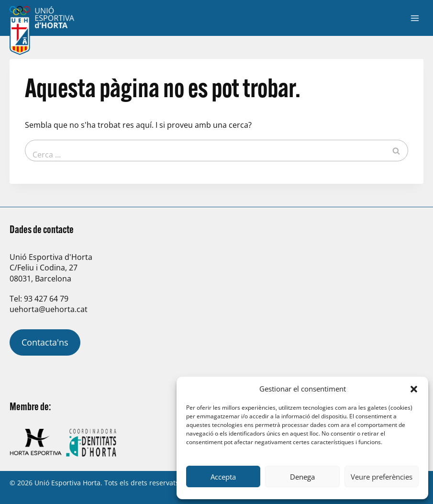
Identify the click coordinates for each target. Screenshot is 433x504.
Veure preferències (382, 477)
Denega (302, 477)
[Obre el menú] (415, 18)
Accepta (223, 477)
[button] (414, 389)
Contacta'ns (45, 342)
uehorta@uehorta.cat (49, 309)
